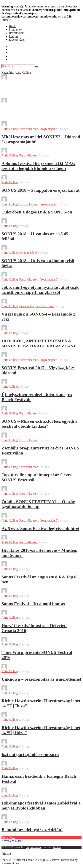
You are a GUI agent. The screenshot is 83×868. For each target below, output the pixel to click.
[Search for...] (18, 66)
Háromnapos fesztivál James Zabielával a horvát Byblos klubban (41, 806)
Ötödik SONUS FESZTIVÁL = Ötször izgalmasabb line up (38, 504)
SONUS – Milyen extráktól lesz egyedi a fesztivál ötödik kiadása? (39, 424)
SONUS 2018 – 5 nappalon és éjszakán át (40, 190)
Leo (14, 539)
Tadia (15, 102)
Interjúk (14, 36)
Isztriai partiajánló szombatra (30, 754)
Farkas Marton (20, 614)
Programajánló (48, 129)
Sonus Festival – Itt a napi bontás (33, 604)
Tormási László (21, 690)
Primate (6, 20)
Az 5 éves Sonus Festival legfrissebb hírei (40, 528)
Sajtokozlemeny (21, 179)
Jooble (57, 847)
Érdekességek (17, 40)
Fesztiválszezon (29, 129)
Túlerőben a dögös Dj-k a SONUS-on (37, 212)
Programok (16, 30)
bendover (17, 79)
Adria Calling (10, 129)
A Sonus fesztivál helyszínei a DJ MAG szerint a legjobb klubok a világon (38, 166)
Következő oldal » (12, 841)
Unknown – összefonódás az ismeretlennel (41, 679)
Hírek (12, 26)
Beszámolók (16, 33)
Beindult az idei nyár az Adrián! (32, 830)
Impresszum (33, 847)
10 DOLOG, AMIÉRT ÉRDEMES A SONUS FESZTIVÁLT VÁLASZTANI (38, 343)
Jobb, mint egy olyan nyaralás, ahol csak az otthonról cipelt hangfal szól (40, 290)
